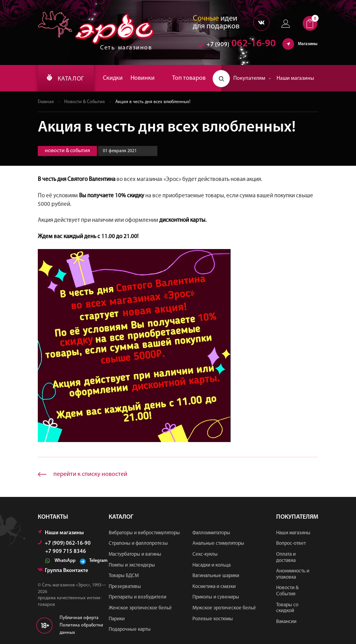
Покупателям (252, 78)
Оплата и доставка (286, 557)
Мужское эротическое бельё (224, 608)
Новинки (143, 78)
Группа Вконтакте (63, 571)
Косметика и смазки (214, 587)
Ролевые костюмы (213, 619)
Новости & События (85, 102)
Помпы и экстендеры (132, 565)
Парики (117, 619)
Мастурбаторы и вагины (135, 554)
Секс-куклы (205, 554)
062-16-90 (237, 45)
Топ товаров (189, 78)
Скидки (113, 78)
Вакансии (286, 622)
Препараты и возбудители (137, 597)
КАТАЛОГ (65, 78)
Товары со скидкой (287, 608)
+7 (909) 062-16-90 (64, 543)
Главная (46, 102)
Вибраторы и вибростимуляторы (144, 533)
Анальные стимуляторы (218, 543)
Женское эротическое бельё (140, 608)
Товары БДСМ (124, 576)
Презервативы (125, 587)
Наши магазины (295, 78)
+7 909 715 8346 (66, 552)
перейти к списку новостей (90, 474)
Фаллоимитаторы (211, 533)
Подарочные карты (130, 629)
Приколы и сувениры (216, 597)
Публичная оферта (79, 618)
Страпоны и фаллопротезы (138, 543)
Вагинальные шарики (216, 576)
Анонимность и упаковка (293, 574)
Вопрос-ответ (291, 543)
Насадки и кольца (211, 565)
